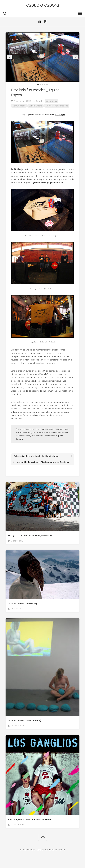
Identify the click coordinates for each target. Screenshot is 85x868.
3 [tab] (42, 85)
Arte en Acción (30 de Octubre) (25, 721)
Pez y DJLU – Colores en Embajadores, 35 (30, 536)
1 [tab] (38, 85)
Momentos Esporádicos (57, 106)
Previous (9, 57)
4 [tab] (45, 85)
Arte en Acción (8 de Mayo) (23, 604)
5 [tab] (47, 85)
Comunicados (19, 106)
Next (76, 57)
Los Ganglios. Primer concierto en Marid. (30, 820)
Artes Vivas (52, 101)
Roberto (39, 101)
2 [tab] (40, 85)
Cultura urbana (36, 106)
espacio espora (42, 5)
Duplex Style (60, 114)
